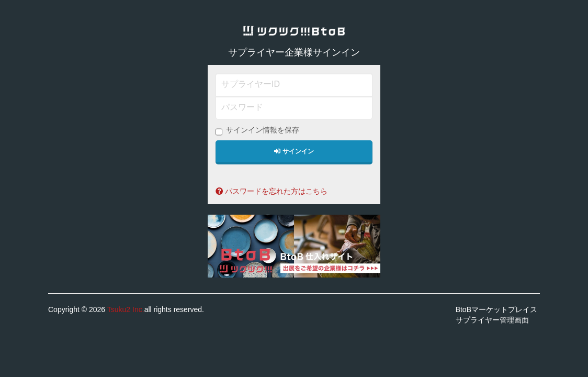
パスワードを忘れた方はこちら (272, 191)
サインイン (294, 151)
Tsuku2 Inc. (126, 309)
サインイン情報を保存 (257, 130)
